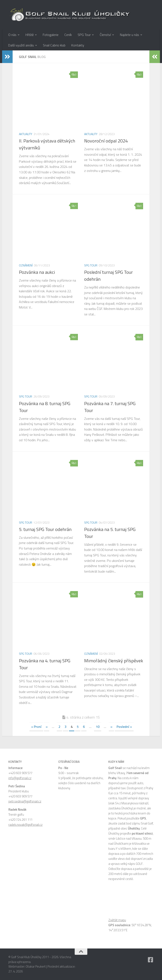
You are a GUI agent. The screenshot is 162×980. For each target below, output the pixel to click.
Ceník (68, 35)
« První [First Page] (36, 727)
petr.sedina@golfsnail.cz (25, 801)
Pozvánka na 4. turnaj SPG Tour (45, 664)
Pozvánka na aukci (37, 272)
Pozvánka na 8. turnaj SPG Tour (45, 407)
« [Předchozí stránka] (47, 727)
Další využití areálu (21, 45)
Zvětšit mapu (117, 920)
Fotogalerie (51, 35)
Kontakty (78, 45)
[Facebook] (151, 960)
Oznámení (26, 265)
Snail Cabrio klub (54, 45)
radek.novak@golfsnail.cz (25, 825)
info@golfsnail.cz (20, 778)
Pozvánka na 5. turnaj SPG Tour (110, 533)
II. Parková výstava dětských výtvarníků (47, 144)
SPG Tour (84, 35)
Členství (105, 35)
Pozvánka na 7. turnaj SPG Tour (110, 407)
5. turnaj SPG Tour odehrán (45, 529)
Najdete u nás (129, 35)
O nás (12, 35)
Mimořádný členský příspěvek (114, 661)
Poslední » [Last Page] (124, 727)
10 (98, 727)
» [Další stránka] (111, 727)
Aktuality (26, 134)
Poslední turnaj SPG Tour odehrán (108, 276)
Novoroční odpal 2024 (106, 141)
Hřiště (30, 35)
